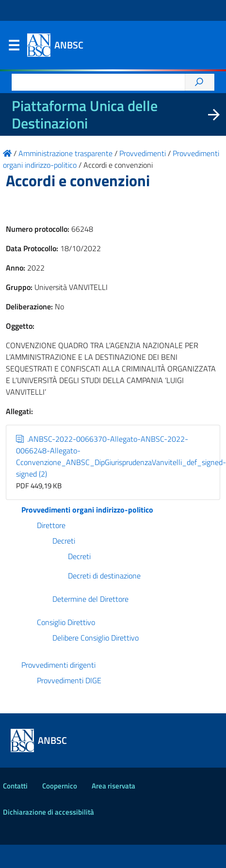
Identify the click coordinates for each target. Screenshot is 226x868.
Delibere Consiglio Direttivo (96, 638)
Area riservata (113, 786)
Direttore (51, 525)
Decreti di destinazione (104, 576)
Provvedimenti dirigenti (58, 665)
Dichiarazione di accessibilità (48, 812)
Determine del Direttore (90, 599)
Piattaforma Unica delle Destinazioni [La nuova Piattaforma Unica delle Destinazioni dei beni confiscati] (85, 114)
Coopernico (60, 786)
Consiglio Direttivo (66, 622)
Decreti (64, 541)
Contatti (15, 786)
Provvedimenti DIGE (69, 680)
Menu (14, 48)
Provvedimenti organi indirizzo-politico (87, 510)
